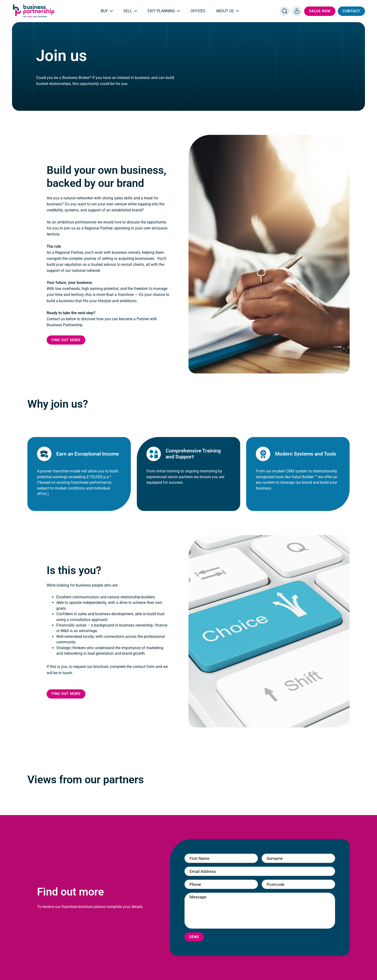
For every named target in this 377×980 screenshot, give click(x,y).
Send (194, 937)
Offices (198, 11)
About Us (227, 11)
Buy (107, 11)
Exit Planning (164, 11)
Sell (130, 11)
